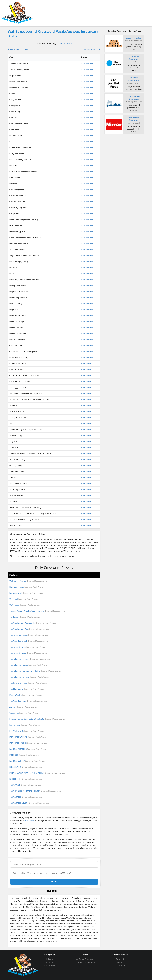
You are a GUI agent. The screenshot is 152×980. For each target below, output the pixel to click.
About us (50, 962)
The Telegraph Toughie (30, 659)
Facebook (120, 959)
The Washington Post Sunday (33, 623)
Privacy (50, 959)
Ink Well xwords (27, 731)
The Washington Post (29, 629)
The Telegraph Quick (29, 665)
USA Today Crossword (85, 962)
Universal (24, 599)
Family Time (25, 725)
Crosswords (50, 966)
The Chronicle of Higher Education (35, 791)
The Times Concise (28, 653)
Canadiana (24, 713)
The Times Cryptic (28, 647)
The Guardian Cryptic (29, 803)
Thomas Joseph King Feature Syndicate (37, 611)
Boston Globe (26, 695)
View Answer (87, 64)
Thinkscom (25, 617)
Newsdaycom (26, 767)
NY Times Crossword (85, 959)
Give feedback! (65, 43)
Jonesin (23, 707)
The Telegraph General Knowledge (35, 671)
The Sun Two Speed (28, 683)
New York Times (27, 587)
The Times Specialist (29, 635)
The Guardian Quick (29, 641)
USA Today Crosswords (134, 58)
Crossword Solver (134, 38)
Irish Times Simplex (28, 743)
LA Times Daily (26, 593)
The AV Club (25, 785)
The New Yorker (27, 689)
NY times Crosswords (134, 79)
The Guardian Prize (28, 701)
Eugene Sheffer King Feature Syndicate (37, 719)
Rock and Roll (26, 779)
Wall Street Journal (28, 581)
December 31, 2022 (18, 49)
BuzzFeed (24, 755)
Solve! (54, 881)
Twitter (120, 962)
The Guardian (26, 797)
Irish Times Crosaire (28, 737)
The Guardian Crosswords (134, 98)
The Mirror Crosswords (134, 119)
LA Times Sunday (27, 761)
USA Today (25, 605)
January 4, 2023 (92, 49)
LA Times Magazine (28, 749)
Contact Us (120, 966)
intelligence (29, 821)
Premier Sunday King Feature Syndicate (37, 773)
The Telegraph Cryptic (30, 677)
